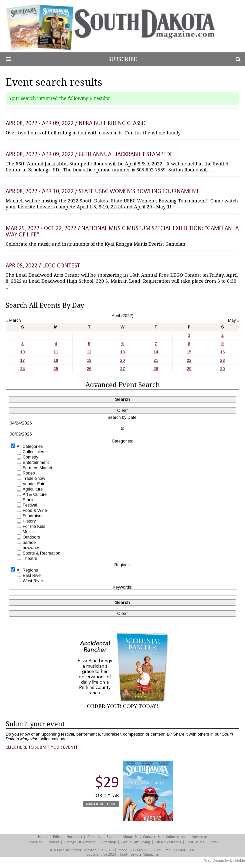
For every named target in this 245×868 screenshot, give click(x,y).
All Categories (30, 447)
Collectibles (33, 452)
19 (89, 360)
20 (122, 360)
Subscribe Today (101, 804)
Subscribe (123, 59)
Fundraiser (33, 516)
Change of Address (80, 842)
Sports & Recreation (41, 553)
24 (22, 369)
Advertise (199, 837)
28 (156, 369)
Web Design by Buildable (224, 860)
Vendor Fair (33, 484)
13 (122, 352)
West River (33, 581)
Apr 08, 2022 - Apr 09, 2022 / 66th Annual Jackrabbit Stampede (89, 154)
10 (22, 352)
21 (156, 360)
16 (222, 352)
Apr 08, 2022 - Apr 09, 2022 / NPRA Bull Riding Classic (76, 123)
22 (189, 360)
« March (13, 320)
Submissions (176, 837)
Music (28, 532)
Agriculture (33, 489)
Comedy (30, 457)
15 (189, 352)
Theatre (30, 559)
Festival (30, 505)
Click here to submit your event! (41, 747)
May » (234, 320)
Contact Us (152, 837)
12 (89, 352)
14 (156, 352)
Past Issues (195, 842)
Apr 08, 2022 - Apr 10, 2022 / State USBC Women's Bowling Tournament (102, 191)
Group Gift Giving (136, 842)
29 (189, 369)
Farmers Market (37, 468)
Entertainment (36, 463)
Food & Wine (35, 511)
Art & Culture (35, 495)
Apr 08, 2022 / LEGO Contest (43, 266)
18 (56, 360)
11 (56, 352)
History (29, 521)
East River (32, 576)
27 (122, 369)
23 (222, 360)
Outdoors (31, 537)
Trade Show (34, 479)
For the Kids (34, 527)
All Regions (27, 570)
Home (43, 837)
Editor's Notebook (67, 837)
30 (222, 369)
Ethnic (28, 500)
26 (89, 369)
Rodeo (29, 473)
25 (56, 369)
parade (29, 543)
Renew (53, 842)
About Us (130, 837)
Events (112, 837)
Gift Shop (108, 842)
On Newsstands (168, 842)
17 (22, 360)
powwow (31, 548)
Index (214, 842)
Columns (94, 837)
